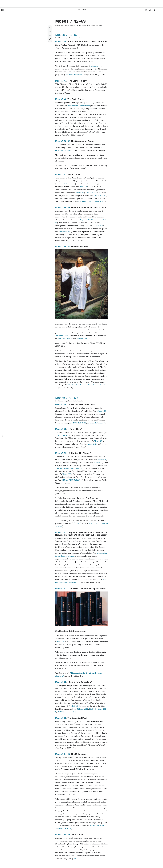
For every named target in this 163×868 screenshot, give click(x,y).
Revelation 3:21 (76, 468)
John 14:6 (83, 187)
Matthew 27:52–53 (65, 339)
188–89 (75, 706)
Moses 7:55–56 (63, 208)
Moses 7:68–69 (63, 835)
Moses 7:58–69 (66, 398)
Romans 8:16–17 (62, 468)
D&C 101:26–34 (65, 829)
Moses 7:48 (61, 99)
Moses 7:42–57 (66, 35)
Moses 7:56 (102, 460)
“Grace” (78, 523)
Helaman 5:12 (99, 201)
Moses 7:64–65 (63, 754)
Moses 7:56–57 (63, 247)
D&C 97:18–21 (100, 196)
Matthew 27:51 (65, 232)
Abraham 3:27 (91, 193)
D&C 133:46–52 (80, 423)
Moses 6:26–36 (61, 435)
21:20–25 (93, 709)
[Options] (159, 10)
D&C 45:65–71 (63, 712)
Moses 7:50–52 (63, 141)
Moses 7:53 (61, 174)
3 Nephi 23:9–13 (83, 339)
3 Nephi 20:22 (82, 709)
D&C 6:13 (78, 480)
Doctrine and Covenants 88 (79, 106)
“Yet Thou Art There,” (74, 75)
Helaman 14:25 (62, 336)
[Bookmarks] (150, 10)
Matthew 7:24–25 (85, 201)
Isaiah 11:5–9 (95, 826)
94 (75, 859)
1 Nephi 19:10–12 (86, 220)
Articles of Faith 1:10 (96, 423)
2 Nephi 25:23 (67, 480)
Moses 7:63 (61, 718)
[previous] (3, 436)
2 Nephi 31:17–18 (66, 184)
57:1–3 (73, 712)
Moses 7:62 (61, 532)
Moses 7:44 (61, 42)
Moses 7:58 (61, 405)
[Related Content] (154, 10)
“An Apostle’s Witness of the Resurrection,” (87, 385)
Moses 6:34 (99, 441)
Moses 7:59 (61, 429)
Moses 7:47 (61, 81)
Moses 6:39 (92, 444)
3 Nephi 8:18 (98, 226)
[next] (160, 436)
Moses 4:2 (80, 193)
